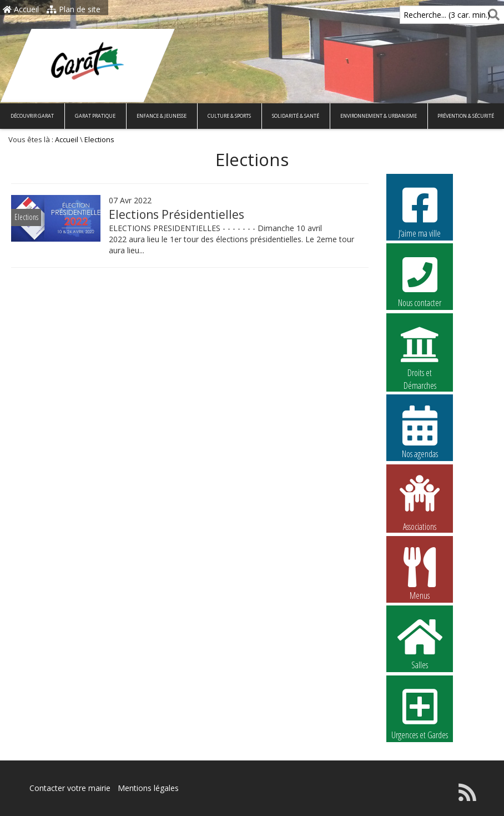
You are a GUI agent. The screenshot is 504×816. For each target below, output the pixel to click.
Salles (420, 643)
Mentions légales (148, 788)
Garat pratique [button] (95, 116)
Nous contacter (420, 281)
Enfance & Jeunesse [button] (162, 116)
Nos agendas (420, 432)
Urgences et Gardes (420, 713)
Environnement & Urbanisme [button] (379, 116)
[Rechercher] (492, 15)
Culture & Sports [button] (229, 116)
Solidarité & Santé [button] (296, 116)
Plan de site (74, 9)
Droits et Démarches (420, 351)
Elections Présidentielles (177, 214)
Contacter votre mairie (70, 788)
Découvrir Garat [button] (32, 116)
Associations (420, 502)
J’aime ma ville (420, 211)
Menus (420, 573)
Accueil (21, 9)
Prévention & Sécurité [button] (466, 116)
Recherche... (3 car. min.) (428, 15)
